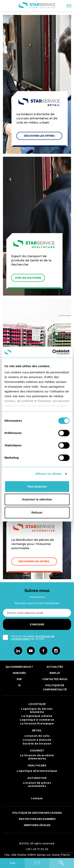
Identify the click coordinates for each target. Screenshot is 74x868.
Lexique (37, 798)
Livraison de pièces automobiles (37, 784)
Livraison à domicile (37, 740)
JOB (12, 863)
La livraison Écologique (37, 723)
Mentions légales (37, 825)
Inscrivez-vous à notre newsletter (37, 603)
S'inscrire (37, 624)
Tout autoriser (37, 486)
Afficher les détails (48, 474)
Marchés (19, 673)
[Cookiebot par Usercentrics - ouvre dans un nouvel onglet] (53, 352)
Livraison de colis (37, 736)
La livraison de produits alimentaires (37, 757)
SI (19, 685)
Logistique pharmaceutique (37, 771)
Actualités (55, 667)
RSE (19, 679)
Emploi (55, 673)
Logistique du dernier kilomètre (37, 710)
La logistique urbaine (37, 716)
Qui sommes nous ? (19, 667)
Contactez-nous (55, 679)
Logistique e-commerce (37, 720)
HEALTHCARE (37, 765)
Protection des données (37, 819)
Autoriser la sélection (37, 499)
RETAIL (37, 730)
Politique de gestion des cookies (37, 813)
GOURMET (37, 751)
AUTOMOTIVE (37, 778)
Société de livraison (37, 744)
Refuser (37, 512)
